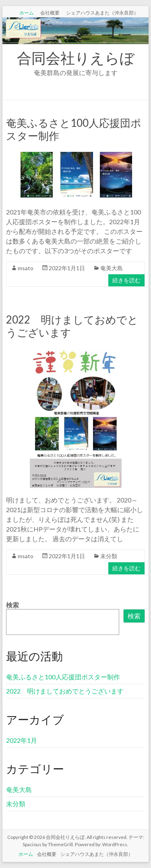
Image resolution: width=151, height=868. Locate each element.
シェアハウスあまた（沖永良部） (102, 13)
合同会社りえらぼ (76, 58)
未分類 (109, 556)
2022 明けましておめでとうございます (65, 691)
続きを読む (126, 280)
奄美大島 (112, 268)
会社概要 (50, 13)
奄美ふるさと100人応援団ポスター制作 (63, 677)
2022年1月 (22, 740)
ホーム (27, 13)
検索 (12, 605)
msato (26, 268)
